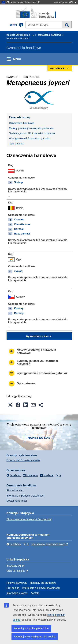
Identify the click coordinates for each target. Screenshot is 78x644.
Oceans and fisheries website (23, 460)
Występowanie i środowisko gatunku (30, 138)
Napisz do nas (39, 438)
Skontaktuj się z (15, 491)
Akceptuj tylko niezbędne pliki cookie (35, 637)
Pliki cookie (13, 588)
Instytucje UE (14, 566)
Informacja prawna (17, 593)
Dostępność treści (17, 501)
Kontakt (35, 593)
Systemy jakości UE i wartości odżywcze (32, 133)
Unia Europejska (16, 571)
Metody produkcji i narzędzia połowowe (31, 128)
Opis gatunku (17, 144)
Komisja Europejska (17, 35)
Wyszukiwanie (67, 25)
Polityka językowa (17, 583)
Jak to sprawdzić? (65, 2)
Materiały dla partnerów (43, 583)
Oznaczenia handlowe (50, 35)
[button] (10, 405)
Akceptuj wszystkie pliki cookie (31, 628)
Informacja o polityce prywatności (25, 496)
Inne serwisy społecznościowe (48, 544)
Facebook (14, 544)
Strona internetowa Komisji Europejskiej (29, 519)
